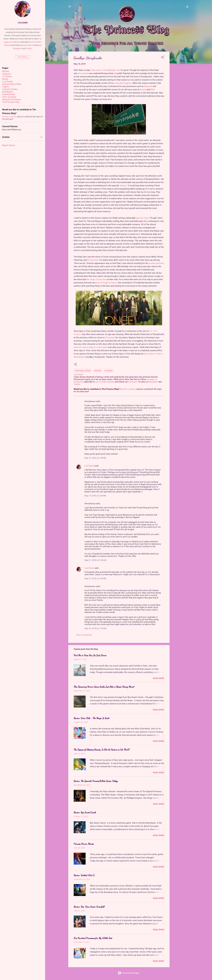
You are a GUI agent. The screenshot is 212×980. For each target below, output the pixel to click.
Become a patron (128, 389)
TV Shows (7, 76)
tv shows (109, 371)
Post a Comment (84, 635)
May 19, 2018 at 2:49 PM (95, 458)
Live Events (8, 82)
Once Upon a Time (99, 70)
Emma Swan (93, 260)
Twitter (77, 384)
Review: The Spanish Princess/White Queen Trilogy (96, 781)
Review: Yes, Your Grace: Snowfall (89, 907)
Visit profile (23, 57)
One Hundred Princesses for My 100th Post (93, 938)
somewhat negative (123, 83)
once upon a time (83, 371)
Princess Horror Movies (84, 844)
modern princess (156, 263)
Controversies (9, 94)
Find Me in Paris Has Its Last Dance (90, 655)
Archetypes (7, 92)
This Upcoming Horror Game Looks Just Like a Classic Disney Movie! (104, 687)
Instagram (153, 382)
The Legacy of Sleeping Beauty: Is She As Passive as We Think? (102, 750)
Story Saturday (9, 97)
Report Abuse (9, 145)
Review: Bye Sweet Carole (85, 812)
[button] (163, 58)
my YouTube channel (105, 382)
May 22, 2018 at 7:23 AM (95, 628)
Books (5, 79)
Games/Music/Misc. (12, 84)
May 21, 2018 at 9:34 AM (95, 560)
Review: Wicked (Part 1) (84, 875)
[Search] (187, 7)
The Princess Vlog (11, 102)
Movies (6, 71)
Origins (6, 87)
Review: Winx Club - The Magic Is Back (91, 718)
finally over (115, 70)
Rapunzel (148, 86)
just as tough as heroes (106, 283)
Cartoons (6, 74)
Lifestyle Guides (10, 89)
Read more (159, 678)
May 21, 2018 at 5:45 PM (95, 579)
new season (83, 73)
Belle (152, 90)
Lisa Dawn (89, 466)
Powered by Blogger (129, 973)
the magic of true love (96, 279)
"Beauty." (124, 186)
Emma (143, 90)
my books (133, 382)
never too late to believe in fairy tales (90, 347)
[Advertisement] (180, 92)
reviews (98, 371)
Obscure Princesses (11, 99)
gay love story (142, 218)
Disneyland (110, 338)
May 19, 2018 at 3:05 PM (95, 496)
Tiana (76, 90)
